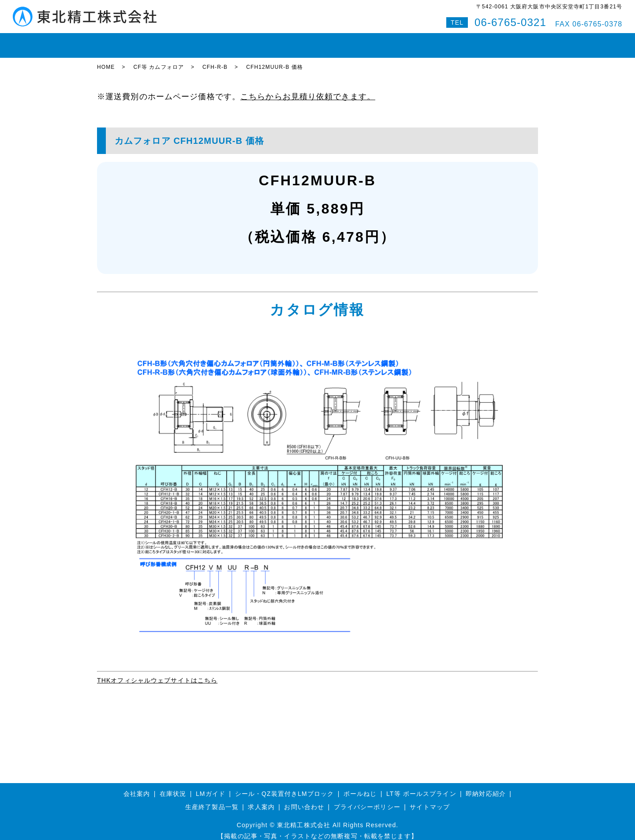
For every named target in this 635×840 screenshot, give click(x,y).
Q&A (479, 41)
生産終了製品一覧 (212, 799)
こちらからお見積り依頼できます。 (308, 89)
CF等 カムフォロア (159, 60)
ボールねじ (233, 41)
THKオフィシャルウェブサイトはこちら (157, 673)
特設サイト (515, 41)
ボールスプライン (289, 41)
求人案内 (261, 799)
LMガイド (189, 41)
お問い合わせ (439, 41)
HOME (113, 41)
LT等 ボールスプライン (421, 786)
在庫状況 (149, 41)
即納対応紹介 (348, 41)
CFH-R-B (215, 60)
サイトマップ (430, 799)
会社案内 (394, 41)
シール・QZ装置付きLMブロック (285, 786)
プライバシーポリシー (367, 799)
